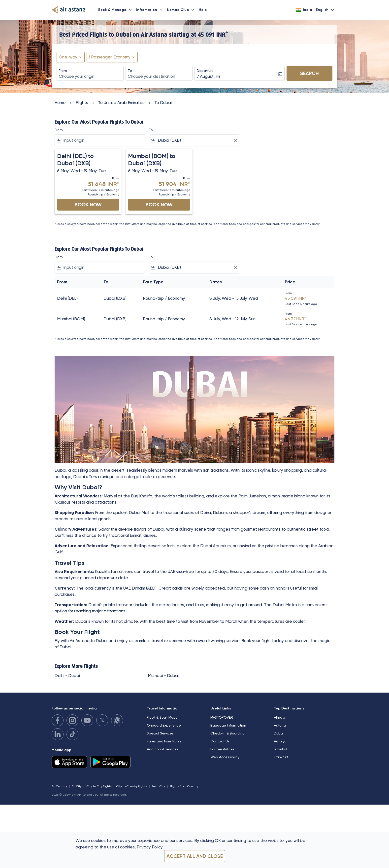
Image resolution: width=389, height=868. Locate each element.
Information (151, 10)
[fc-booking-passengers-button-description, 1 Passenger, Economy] (110, 57)
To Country (59, 786)
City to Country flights (131, 786)
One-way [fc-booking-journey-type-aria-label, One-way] (68, 57)
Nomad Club (182, 10)
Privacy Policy (150, 847)
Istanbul (280, 749)
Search (309, 73)
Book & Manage (116, 10)
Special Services (160, 733)
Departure (205, 71)
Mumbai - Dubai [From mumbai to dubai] (163, 676)
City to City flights (99, 786)
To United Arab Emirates (121, 103)
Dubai (279, 733)
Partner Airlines (222, 749)
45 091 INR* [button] (213, 34)
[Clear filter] (235, 140)
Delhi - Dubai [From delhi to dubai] (67, 676)
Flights (82, 103)
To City (77, 786)
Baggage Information (228, 725)
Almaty (280, 717)
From (63, 71)
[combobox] (90, 77)
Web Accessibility (225, 757)
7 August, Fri (208, 76)
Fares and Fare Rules (164, 741)
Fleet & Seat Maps (162, 717)
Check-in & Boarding (227, 733)
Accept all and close (195, 856)
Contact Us (220, 741)
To (130, 71)
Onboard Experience (164, 725)
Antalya (280, 741)
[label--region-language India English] (315, 10)
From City (158, 786)
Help (203, 10)
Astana (280, 725)
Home (60, 103)
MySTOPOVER (222, 717)
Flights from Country (184, 786)
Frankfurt (281, 757)
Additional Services (163, 749)
